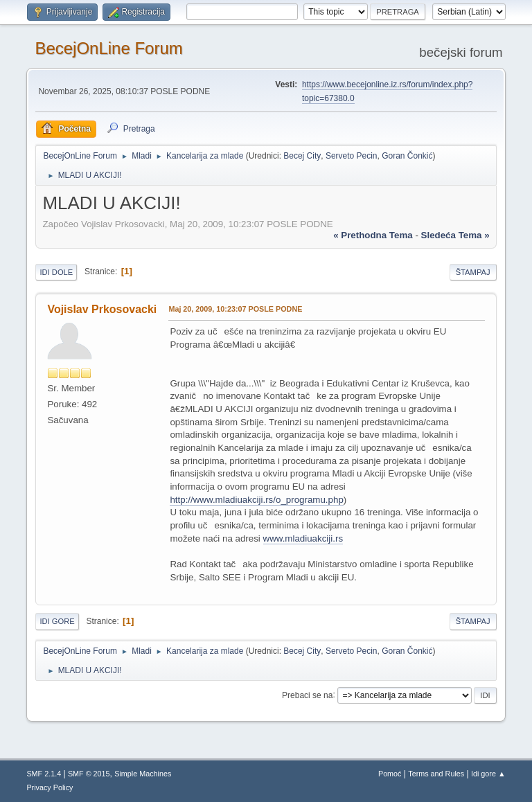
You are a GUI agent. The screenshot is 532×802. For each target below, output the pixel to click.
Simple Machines (143, 774)
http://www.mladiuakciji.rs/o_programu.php (256, 500)
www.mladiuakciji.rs (303, 538)
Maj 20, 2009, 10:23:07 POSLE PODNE (235, 309)
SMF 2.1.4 (44, 774)
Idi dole (56, 272)
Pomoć (390, 774)
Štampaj (473, 272)
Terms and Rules (436, 774)
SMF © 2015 (89, 774)
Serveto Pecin (352, 156)
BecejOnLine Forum (108, 48)
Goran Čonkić (407, 156)
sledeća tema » (455, 235)
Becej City (302, 156)
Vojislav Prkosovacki (102, 309)
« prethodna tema (373, 235)
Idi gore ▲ (488, 774)
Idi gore (57, 621)
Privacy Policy (50, 787)
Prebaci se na (307, 695)
